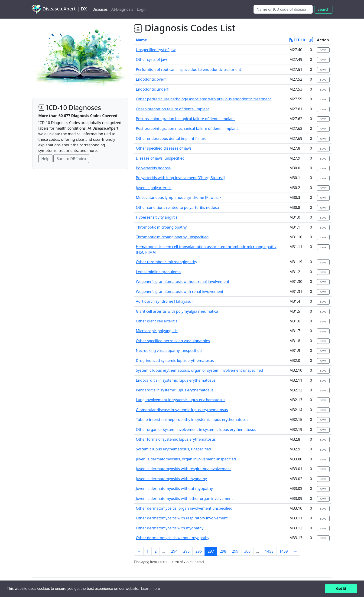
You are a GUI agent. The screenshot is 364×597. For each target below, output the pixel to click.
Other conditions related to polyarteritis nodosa (177, 207)
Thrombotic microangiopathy (161, 227)
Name (141, 40)
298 (223, 551)
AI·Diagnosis (122, 9)
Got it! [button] (341, 589)
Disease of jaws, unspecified (160, 158)
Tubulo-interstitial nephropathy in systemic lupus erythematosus (192, 420)
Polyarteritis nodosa (153, 168)
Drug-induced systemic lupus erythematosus (175, 361)
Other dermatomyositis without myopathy (172, 538)
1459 (284, 551)
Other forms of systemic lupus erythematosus (176, 439)
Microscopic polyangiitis (157, 331)
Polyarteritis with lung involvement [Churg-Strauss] (180, 178)
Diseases (100, 9)
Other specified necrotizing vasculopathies (173, 341)
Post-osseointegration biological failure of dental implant (185, 119)
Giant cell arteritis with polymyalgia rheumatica (177, 311)
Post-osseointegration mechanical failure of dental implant (187, 128)
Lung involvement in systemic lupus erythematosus (180, 400)
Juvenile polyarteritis (154, 188)
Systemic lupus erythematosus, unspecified (173, 449)
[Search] (283, 9)
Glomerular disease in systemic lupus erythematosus (182, 410)
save (323, 50)
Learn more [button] (150, 589)
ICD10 (297, 40)
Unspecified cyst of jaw (156, 50)
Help (45, 159)
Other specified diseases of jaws (164, 148)
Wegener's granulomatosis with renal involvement (180, 292)
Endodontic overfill (152, 79)
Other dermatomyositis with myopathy (170, 528)
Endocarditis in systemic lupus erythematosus (176, 380)
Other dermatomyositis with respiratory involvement (182, 518)
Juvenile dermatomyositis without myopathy (174, 489)
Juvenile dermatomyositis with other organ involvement (184, 499)
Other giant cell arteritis (157, 321)
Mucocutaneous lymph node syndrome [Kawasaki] (180, 197)
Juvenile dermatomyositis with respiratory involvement (183, 469)
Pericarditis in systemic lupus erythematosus (175, 390)
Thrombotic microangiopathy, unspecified (172, 237)
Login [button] (142, 9)
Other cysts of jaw (151, 59)
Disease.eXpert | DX (59, 9)
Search (323, 9)
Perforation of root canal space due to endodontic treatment (188, 69)
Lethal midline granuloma (158, 272)
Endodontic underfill (154, 89)
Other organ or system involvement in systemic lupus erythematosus (196, 430)
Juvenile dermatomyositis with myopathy (171, 479)
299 (235, 551)
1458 (269, 551)
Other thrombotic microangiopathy (166, 262)
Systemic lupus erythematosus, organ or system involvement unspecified (199, 370)
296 (199, 551)
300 (247, 551)
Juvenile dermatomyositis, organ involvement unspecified (186, 459)
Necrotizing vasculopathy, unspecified (169, 351)
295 (186, 551)
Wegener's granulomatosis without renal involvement (182, 282)
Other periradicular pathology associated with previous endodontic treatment (203, 99)
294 (174, 551)
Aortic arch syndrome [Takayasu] (164, 301)
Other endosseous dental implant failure (171, 138)
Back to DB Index (71, 159)
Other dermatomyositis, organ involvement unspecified (184, 508)
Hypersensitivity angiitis (157, 217)
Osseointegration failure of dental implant (172, 109)
